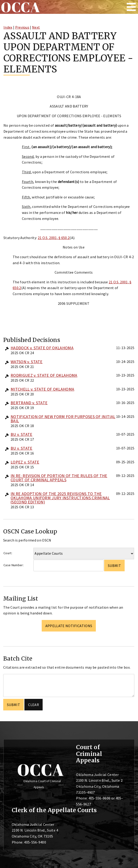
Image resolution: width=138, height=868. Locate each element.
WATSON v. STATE (27, 362)
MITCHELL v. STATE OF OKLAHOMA (42, 389)
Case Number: (14, 565)
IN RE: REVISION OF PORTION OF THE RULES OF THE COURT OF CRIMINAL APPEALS (59, 478)
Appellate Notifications (69, 626)
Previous (22, 27)
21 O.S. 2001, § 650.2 (54, 238)
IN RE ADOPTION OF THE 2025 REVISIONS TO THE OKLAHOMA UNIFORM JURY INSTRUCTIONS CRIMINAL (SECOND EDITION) (60, 498)
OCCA (40, 770)
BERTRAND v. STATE (29, 403)
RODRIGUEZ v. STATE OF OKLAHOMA (44, 375)
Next (36, 27)
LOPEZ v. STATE (25, 462)
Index (8, 27)
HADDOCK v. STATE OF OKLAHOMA (42, 348)
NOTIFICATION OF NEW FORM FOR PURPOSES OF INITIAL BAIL (63, 419)
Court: (8, 553)
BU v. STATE (22, 434)
